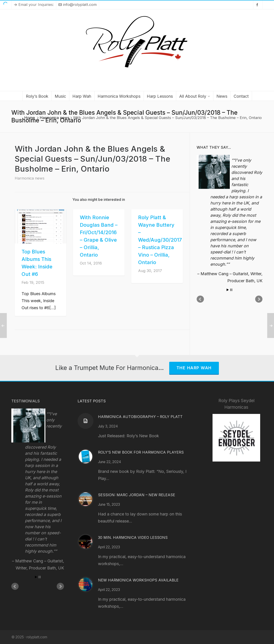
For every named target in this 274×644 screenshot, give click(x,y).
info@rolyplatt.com (78, 5)
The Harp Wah (194, 368)
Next (259, 299)
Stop (231, 290)
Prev (200, 299)
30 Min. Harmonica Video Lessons (133, 537)
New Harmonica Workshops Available (138, 580)
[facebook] (258, 5)
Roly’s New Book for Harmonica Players (141, 452)
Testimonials (26, 401)
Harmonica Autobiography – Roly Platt (140, 417)
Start (228, 290)
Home (30, 118)
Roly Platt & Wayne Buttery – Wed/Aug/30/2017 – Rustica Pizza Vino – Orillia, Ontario (160, 240)
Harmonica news (55, 118)
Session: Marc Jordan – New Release (137, 495)
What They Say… (214, 147)
